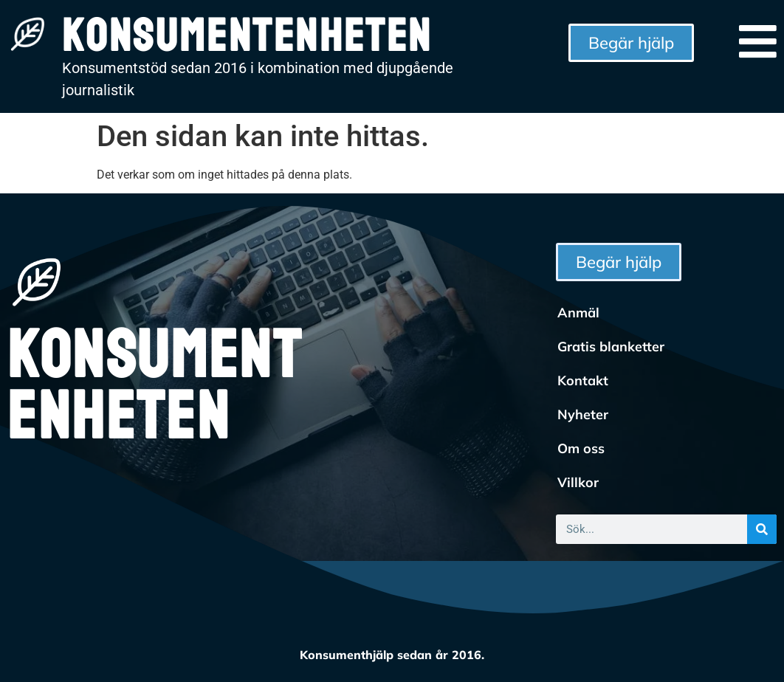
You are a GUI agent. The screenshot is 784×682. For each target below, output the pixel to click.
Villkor (578, 482)
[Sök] (762, 529)
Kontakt (583, 380)
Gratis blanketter (611, 347)
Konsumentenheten (155, 387)
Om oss (581, 448)
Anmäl (578, 313)
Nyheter (583, 414)
